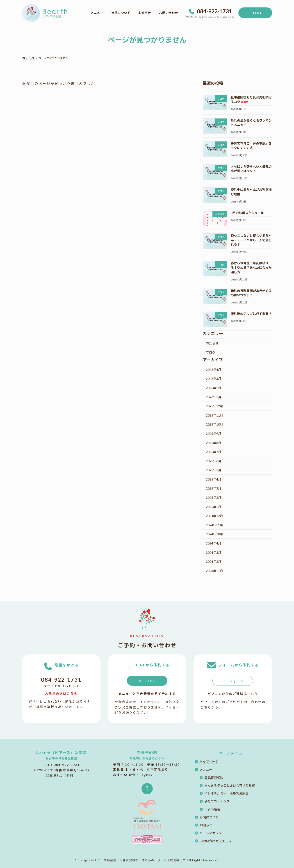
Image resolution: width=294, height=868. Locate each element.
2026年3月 (214, 379)
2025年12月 (214, 406)
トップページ (209, 762)
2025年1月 (214, 507)
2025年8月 (214, 443)
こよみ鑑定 (212, 809)
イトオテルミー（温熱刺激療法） (228, 793)
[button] (147, 681)
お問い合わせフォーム (215, 841)
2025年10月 (214, 424)
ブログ (211, 352)
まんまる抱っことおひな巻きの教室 (230, 785)
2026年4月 (214, 369)
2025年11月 (214, 415)
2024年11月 (214, 525)
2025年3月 (214, 488)
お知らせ (212, 343)
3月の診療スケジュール (247, 213)
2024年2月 (214, 562)
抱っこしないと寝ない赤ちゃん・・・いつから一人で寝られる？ (251, 240)
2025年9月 (214, 433)
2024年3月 (214, 552)
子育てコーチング (217, 801)
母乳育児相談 (214, 778)
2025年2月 (214, 498)
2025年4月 (214, 479)
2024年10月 (214, 534)
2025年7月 (214, 452)
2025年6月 (214, 461)
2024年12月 (214, 516)
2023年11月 (214, 571)
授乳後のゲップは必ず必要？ (251, 314)
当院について (209, 817)
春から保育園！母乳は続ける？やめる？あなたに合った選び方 (251, 267)
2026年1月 (214, 397)
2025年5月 (214, 470)
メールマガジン (211, 833)
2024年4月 (214, 543)
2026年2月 (214, 388)
